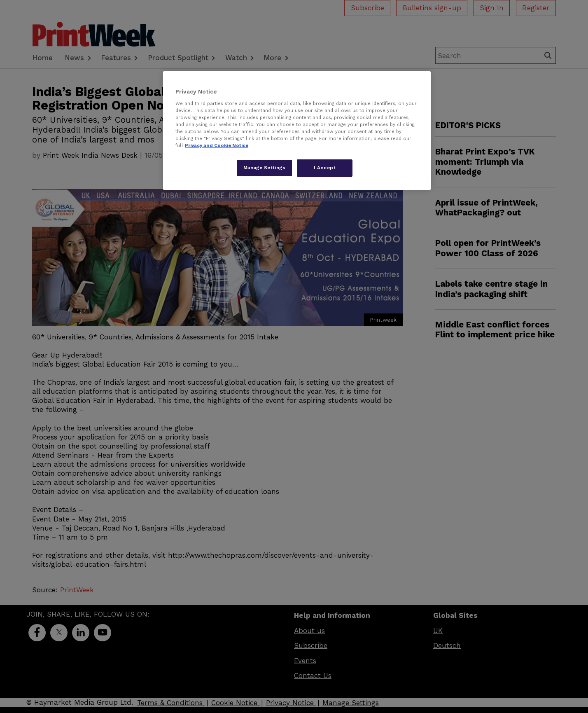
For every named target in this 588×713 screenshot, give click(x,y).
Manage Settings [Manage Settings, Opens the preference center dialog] (265, 168)
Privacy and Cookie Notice (217, 145)
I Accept (325, 168)
